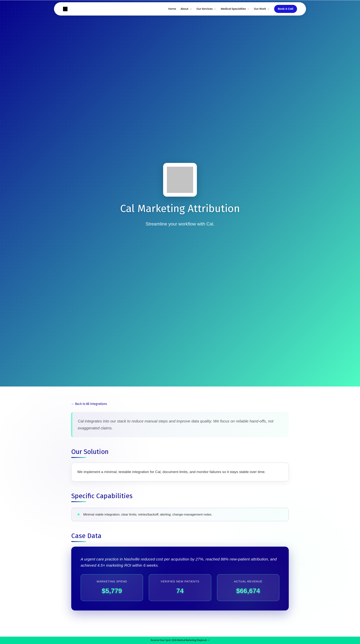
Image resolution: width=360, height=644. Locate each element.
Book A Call (286, 9)
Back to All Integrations (91, 404)
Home (172, 9)
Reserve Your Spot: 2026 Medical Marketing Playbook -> (180, 639)
